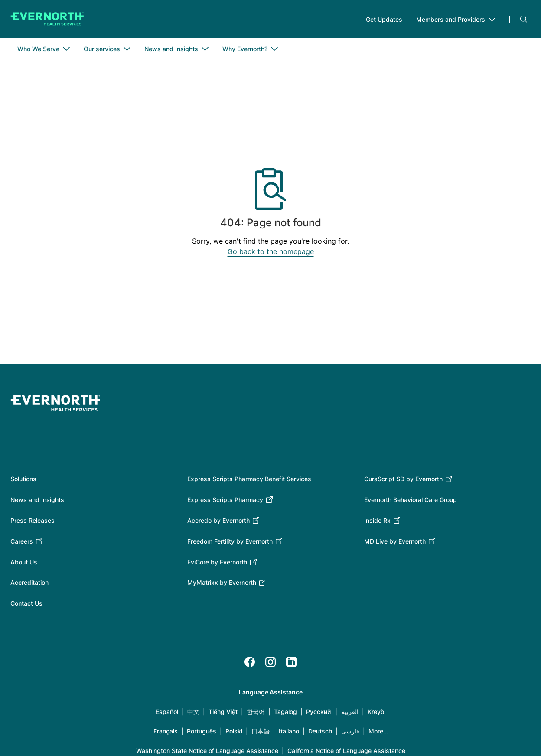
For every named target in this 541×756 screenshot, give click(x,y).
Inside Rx (377, 520)
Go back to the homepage (271, 251)
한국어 (256, 712)
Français (166, 731)
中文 (193, 712)
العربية (350, 712)
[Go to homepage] (47, 19)
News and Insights (37, 500)
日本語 (261, 731)
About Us (24, 562)
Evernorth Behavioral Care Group (411, 500)
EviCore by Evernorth (217, 562)
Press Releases (33, 520)
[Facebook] (250, 662)
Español (167, 712)
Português (202, 731)
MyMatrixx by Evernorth (222, 582)
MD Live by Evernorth (395, 541)
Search (524, 19)
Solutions (23, 479)
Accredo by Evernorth (218, 520)
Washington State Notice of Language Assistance (207, 751)
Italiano (289, 731)
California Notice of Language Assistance (346, 751)
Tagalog (285, 712)
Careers (22, 541)
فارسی (350, 731)
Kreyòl (376, 712)
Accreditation (29, 582)
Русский (318, 712)
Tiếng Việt (223, 712)
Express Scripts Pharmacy (225, 500)
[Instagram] (270, 662)
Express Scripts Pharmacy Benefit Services (249, 479)
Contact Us (26, 603)
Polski (234, 731)
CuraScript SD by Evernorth (403, 479)
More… (378, 731)
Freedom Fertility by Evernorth (230, 541)
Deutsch (320, 731)
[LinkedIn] (291, 662)
